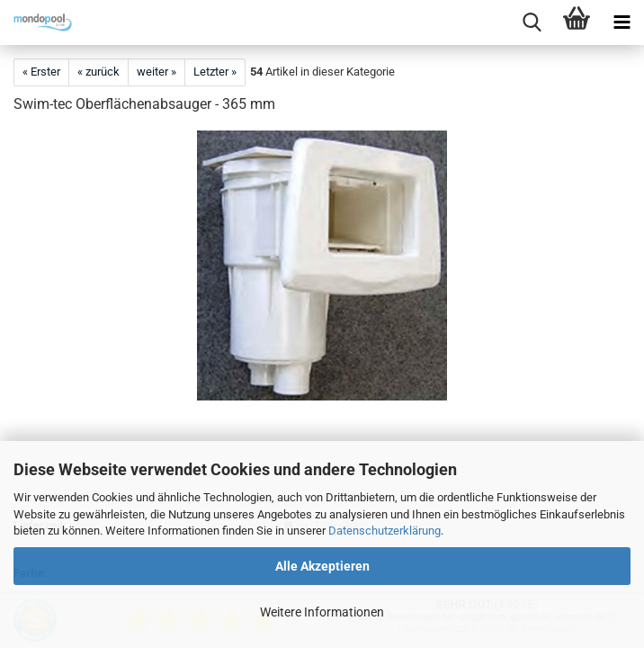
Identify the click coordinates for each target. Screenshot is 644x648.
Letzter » (215, 72)
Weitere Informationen (322, 612)
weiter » (157, 72)
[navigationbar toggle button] (622, 22)
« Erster (41, 72)
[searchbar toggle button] (532, 22)
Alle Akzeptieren (322, 566)
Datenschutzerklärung (385, 531)
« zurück (98, 72)
